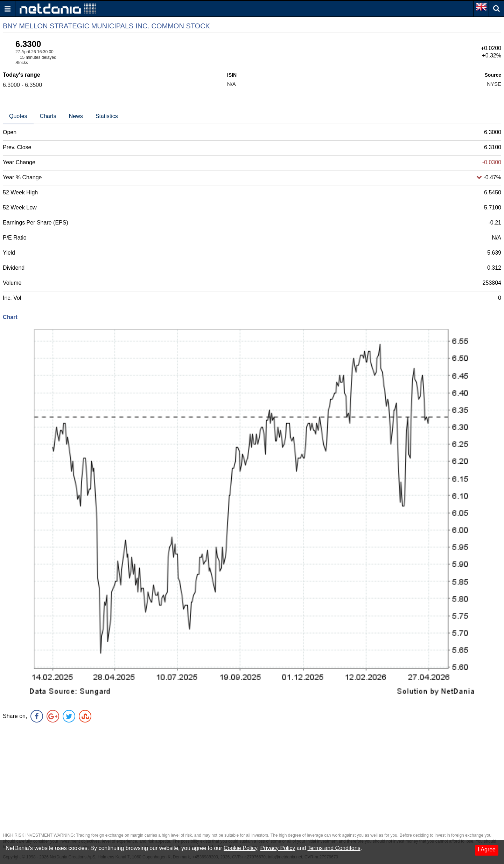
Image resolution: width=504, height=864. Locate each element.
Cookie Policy (240, 848)
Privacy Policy (278, 848)
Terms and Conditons (334, 848)
